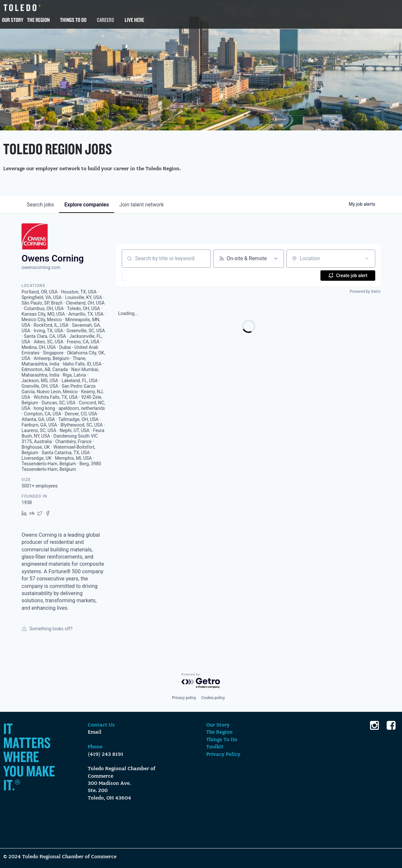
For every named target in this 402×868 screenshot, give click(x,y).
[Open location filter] (367, 259)
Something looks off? (47, 629)
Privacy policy (184, 698)
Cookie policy (213, 698)
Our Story (13, 20)
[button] (143, 276)
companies (86, 205)
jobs (40, 205)
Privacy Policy (223, 755)
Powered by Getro (365, 292)
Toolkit (215, 747)
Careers (106, 20)
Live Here (134, 20)
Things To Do (73, 20)
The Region (38, 20)
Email (95, 732)
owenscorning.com (41, 267)
